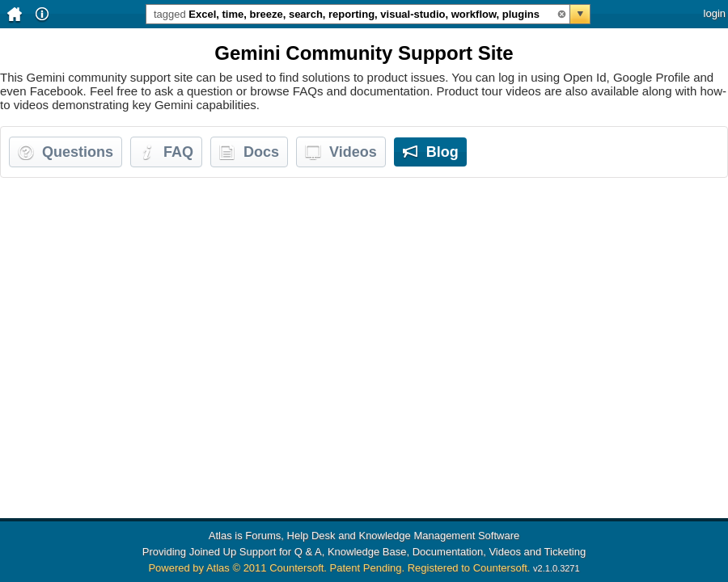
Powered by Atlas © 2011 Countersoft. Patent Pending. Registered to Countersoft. (339, 568)
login (715, 13)
